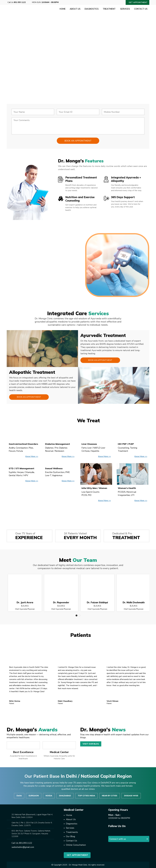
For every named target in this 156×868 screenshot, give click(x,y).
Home (63, 9)
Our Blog (71, 836)
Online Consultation (76, 845)
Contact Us (141, 9)
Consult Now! (24, 75)
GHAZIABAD (65, 796)
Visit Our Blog (91, 744)
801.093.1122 (26, 843)
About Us (75, 9)
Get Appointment (77, 855)
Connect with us (118, 839)
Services (125, 9)
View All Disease (78, 512)
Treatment (109, 9)
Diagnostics (92, 9)
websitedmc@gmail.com (23, 847)
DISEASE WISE (131, 796)
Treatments (72, 832)
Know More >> (32, 456)
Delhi (19, 796)
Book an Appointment (100, 360)
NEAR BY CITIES (110, 796)
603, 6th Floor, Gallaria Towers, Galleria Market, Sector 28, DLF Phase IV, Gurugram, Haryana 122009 (31, 834)
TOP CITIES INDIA (86, 796)
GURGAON (34, 796)
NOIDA (49, 796)
